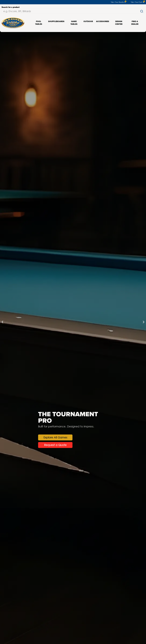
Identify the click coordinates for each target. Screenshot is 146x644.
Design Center (119, 23)
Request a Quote (55, 445)
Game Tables (74, 23)
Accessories (103, 22)
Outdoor (88, 22)
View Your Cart (138, 2)
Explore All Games (55, 437)
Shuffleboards (56, 22)
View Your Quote (118, 2)
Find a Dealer (135, 23)
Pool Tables (39, 23)
